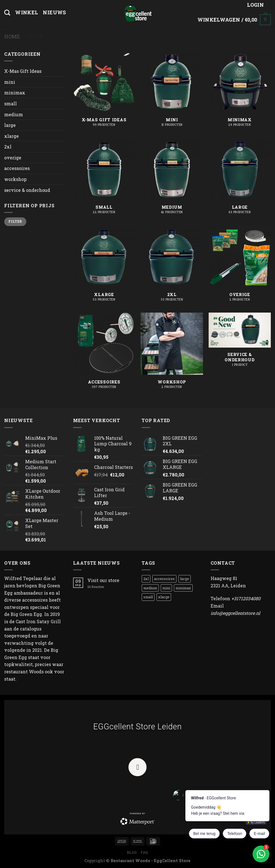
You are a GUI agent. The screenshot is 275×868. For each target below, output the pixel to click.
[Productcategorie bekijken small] (104, 179)
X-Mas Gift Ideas (23, 71)
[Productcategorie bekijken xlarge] (104, 266)
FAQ (144, 852)
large (10, 125)
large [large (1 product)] (185, 579)
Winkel (26, 12)
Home (12, 36)
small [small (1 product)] (148, 597)
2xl (8, 147)
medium (14, 114)
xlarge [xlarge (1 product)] (164, 597)
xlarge (11, 136)
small (11, 103)
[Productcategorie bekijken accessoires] (104, 353)
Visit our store (103, 580)
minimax (15, 93)
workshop (15, 179)
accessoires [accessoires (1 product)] (164, 579)
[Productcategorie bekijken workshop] (172, 353)
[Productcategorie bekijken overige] (240, 266)
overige (13, 158)
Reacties (96, 587)
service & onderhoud (27, 190)
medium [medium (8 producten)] (150, 588)
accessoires (17, 168)
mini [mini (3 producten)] (166, 588)
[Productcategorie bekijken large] (240, 179)
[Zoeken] (7, 12)
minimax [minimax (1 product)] (183, 588)
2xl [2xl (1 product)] (146, 579)
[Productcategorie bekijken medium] (172, 179)
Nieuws (54, 12)
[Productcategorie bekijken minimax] (240, 91)
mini (10, 82)
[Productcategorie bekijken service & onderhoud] (240, 343)
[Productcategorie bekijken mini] (172, 91)
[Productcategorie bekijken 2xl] (172, 266)
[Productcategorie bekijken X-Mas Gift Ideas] (104, 91)
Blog (132, 852)
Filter (15, 221)
